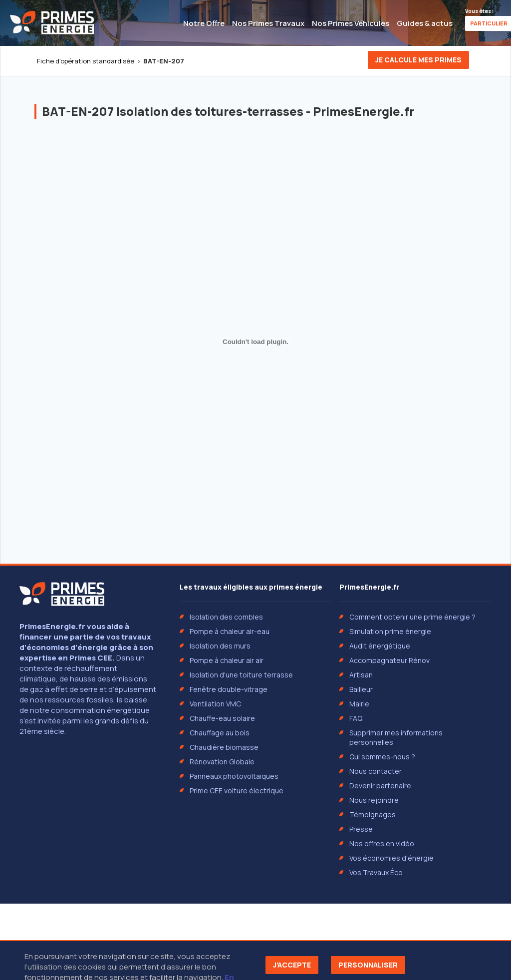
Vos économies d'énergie (391, 858)
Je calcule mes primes (418, 60)
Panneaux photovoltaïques (234, 776)
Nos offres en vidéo (382, 843)
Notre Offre (204, 23)
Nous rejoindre (374, 800)
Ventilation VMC (215, 704)
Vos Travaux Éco (376, 872)
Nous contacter (376, 771)
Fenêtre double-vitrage (229, 689)
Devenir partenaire (380, 786)
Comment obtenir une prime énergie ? (412, 617)
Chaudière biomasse (224, 747)
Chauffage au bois (220, 733)
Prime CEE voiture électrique (237, 791)
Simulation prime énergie (390, 631)
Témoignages (373, 815)
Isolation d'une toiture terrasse (241, 675)
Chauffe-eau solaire (222, 718)
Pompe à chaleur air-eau (230, 631)
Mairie (359, 704)
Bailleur (361, 689)
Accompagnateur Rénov (389, 660)
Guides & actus (425, 23)
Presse (361, 829)
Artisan (361, 675)
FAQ (356, 718)
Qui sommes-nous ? (382, 757)
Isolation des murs (220, 646)
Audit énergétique (380, 646)
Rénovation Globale (222, 762)
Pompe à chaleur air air (227, 660)
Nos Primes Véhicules (351, 23)
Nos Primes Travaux (268, 23)
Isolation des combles (226, 617)
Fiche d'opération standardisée (86, 61)
